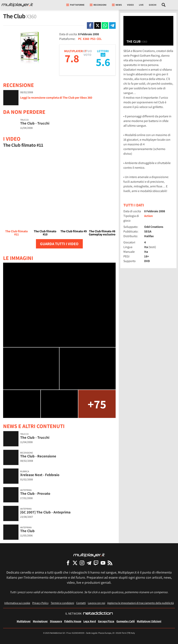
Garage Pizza (106, 621)
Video (130, 5)
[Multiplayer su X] (75, 563)
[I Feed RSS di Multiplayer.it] (110, 563)
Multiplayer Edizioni (149, 621)
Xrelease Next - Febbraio (40, 475)
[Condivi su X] (98, 25)
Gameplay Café (126, 621)
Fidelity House (73, 621)
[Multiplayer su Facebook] (68, 563)
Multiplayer (24, 621)
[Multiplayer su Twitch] (96, 563)
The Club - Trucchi (35, 123)
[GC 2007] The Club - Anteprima (45, 512)
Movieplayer (40, 621)
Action (148, 216)
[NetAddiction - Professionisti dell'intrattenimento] (98, 614)
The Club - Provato (35, 493)
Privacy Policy (40, 603)
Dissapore (56, 621)
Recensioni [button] (98, 5)
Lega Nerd (90, 621)
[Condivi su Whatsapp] (105, 25)
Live (141, 5)
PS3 (93, 39)
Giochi (153, 5)
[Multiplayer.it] (17, 5)
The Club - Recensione (38, 456)
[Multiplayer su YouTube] (103, 563)
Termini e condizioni (62, 603)
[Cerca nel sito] (164, 5)
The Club (27, 531)
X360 (86, 39)
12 (103, 55)
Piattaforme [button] (75, 5)
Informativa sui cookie (17, 603)
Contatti (81, 603)
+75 (97, 404)
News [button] (117, 5)
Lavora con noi (96, 603)
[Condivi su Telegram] (112, 25)
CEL (99, 39)
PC (80, 39)
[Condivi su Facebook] (90, 25)
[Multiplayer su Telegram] (89, 563)
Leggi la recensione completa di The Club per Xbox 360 (56, 98)
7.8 (72, 58)
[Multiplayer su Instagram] (82, 563)
